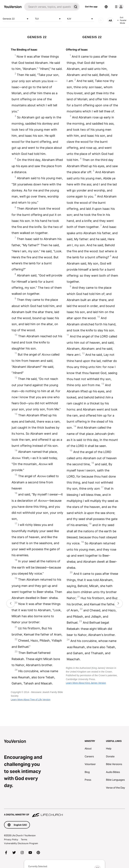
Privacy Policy (11, 839)
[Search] (48, 7)
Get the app (91, 7)
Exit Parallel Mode (122, 20)
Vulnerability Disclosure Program (21, 843)
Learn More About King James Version (86, 683)
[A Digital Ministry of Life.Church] (64, 813)
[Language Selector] (106, 7)
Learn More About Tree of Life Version (31, 700)
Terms (24, 839)
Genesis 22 (16, 19)
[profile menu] (119, 7)
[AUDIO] (101, 20)
